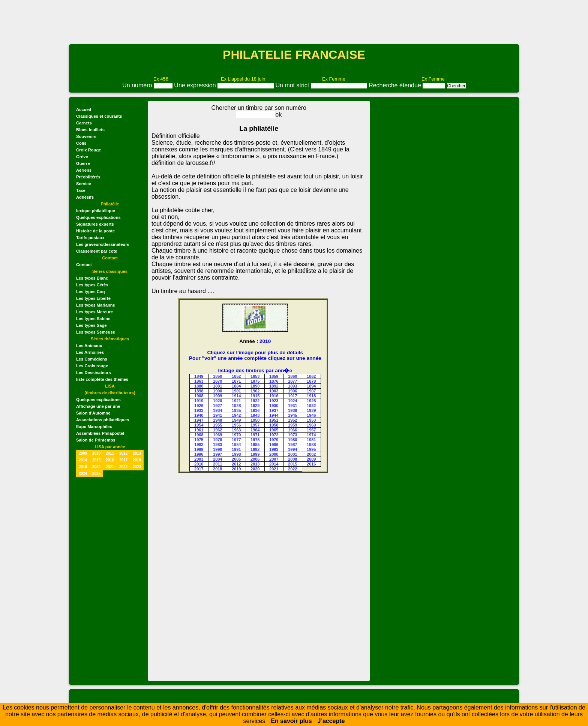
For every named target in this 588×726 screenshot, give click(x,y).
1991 (236, 449)
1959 (292, 425)
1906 (292, 391)
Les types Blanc (92, 278)
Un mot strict (293, 85)
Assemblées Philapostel (100, 433)
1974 (311, 435)
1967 (311, 430)
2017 (123, 460)
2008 (292, 459)
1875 (255, 381)
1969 (217, 435)
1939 (311, 410)
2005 (236, 459)
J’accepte (331, 721)
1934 (217, 410)
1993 (274, 449)
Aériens (84, 170)
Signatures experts (95, 224)
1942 (236, 415)
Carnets (84, 123)
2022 (123, 467)
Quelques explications (98, 217)
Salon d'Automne (93, 413)
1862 (311, 376)
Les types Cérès (92, 285)
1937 (274, 410)
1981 (311, 440)
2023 (137, 467)
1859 (274, 376)
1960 (311, 425)
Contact (84, 265)
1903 (274, 391)
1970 (236, 435)
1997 (217, 454)
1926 (199, 406)
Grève (82, 157)
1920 (217, 401)
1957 (255, 425)
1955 (217, 425)
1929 (255, 406)
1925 (311, 401)
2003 (199, 459)
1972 (274, 435)
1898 (199, 391)
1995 (311, 449)
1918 (311, 396)
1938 (292, 410)
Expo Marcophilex (94, 427)
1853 (255, 376)
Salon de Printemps (96, 440)
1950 (255, 420)
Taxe (81, 190)
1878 (311, 381)
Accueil (84, 109)
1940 (199, 415)
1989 (199, 449)
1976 (217, 440)
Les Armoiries (90, 352)
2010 (96, 453)
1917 (292, 396)
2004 (217, 459)
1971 (255, 435)
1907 (311, 391)
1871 (236, 381)
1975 (199, 440)
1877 (292, 381)
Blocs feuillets (90, 130)
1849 (199, 376)
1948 (217, 420)
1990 (217, 449)
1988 (311, 445)
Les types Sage (91, 325)
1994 (292, 449)
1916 (274, 396)
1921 (236, 401)
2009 (83, 453)
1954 (199, 425)
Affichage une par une (98, 406)
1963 (236, 430)
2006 (255, 459)
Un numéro (138, 85)
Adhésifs (85, 197)
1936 (255, 410)
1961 (199, 430)
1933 (199, 410)
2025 (96, 474)
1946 (311, 415)
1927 (217, 406)
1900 (217, 391)
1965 (274, 430)
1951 (274, 420)
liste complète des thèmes (102, 379)
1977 (236, 440)
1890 (255, 386)
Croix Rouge (89, 150)
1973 (292, 435)
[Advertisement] (294, 21)
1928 (236, 406)
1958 (274, 425)
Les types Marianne (96, 305)
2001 (292, 454)
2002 (311, 454)
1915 (255, 396)
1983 (217, 445)
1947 (199, 420)
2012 (123, 453)
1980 (292, 440)
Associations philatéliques (103, 420)
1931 (292, 406)
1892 (274, 386)
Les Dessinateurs (94, 373)
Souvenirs (86, 136)
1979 (274, 440)
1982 (199, 445)
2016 (110, 460)
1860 (292, 376)
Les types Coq (90, 292)
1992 (255, 449)
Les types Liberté (93, 298)
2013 (137, 453)
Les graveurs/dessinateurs (103, 244)
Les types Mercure (94, 312)
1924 (292, 401)
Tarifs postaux (90, 238)
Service (84, 184)
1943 (255, 415)
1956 (236, 425)
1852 (236, 376)
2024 (83, 474)
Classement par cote (97, 251)
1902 (255, 391)
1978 (255, 440)
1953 (311, 420)
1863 (199, 381)
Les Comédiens (92, 359)
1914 (236, 396)
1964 (255, 430)
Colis (81, 143)
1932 (311, 406)
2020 (96, 467)
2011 (110, 453)
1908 (199, 396)
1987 (292, 445)
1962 (217, 430)
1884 (236, 386)
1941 (217, 415)
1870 (217, 381)
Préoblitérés (88, 177)
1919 (199, 401)
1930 (274, 406)
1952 (292, 420)
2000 (274, 454)
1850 (217, 376)
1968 (199, 435)
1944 (274, 415)
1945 (292, 415)
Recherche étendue (396, 85)
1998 (236, 454)
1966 (292, 430)
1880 (199, 386)
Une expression (196, 85)
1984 (236, 445)
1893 (292, 386)
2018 (137, 460)
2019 (83, 467)
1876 (274, 381)
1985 (255, 445)
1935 (236, 410)
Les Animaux (89, 346)
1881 (217, 386)
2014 (83, 460)
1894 (311, 386)
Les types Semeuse (96, 332)
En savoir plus (291, 721)
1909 (217, 396)
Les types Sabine (93, 319)
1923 (274, 401)
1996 (199, 454)
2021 (110, 467)
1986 (274, 445)
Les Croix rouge (92, 366)
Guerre (83, 163)
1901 (236, 391)
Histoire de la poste (95, 231)
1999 (255, 454)
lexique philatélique (96, 211)
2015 (96, 460)
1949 (236, 420)
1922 (255, 401)
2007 (274, 459)
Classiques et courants (99, 116)
